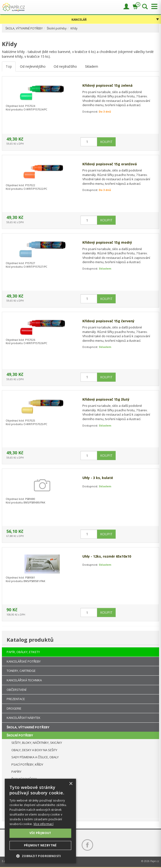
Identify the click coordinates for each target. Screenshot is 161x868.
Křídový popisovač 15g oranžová (110, 164)
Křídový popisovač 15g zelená (107, 85)
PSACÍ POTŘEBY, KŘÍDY (27, 764)
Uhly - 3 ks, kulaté (98, 478)
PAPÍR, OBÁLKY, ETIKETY (23, 652)
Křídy (74, 28)
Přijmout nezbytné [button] (40, 845)
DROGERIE (14, 708)
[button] (40, 856)
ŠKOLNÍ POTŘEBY (20, 735)
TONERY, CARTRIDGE (21, 671)
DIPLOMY (18, 793)
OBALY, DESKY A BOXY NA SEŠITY (34, 750)
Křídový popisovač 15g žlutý (106, 399)
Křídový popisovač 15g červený (108, 321)
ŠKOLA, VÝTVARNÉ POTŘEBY (24, 28)
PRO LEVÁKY (20, 786)
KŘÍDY (16, 801)
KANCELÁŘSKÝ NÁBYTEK (24, 718)
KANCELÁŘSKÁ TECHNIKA (24, 680)
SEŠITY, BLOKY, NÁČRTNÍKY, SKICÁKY (37, 743)
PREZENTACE (16, 699)
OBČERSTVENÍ (17, 690)
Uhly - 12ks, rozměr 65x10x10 (107, 556)
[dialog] (40, 821)
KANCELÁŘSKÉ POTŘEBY (24, 661)
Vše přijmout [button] (40, 833)
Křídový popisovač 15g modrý (107, 242)
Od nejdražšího (65, 66)
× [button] (71, 784)
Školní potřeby (57, 28)
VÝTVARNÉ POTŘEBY (21, 808)
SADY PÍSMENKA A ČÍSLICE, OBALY (35, 757)
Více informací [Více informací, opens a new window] (43, 824)
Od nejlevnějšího (33, 66)
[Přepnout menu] (153, 7)
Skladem (92, 66)
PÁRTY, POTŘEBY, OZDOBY (25, 815)
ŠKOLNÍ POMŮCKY (24, 779)
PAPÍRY (16, 772)
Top (9, 66)
